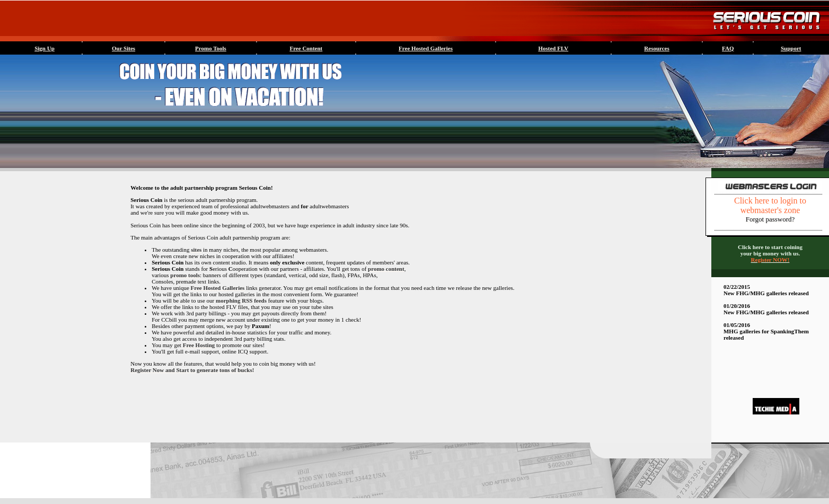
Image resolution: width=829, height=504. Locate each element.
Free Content (306, 48)
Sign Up (45, 48)
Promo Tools (211, 48)
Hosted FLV (553, 48)
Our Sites (124, 48)
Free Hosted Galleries (426, 48)
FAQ (728, 48)
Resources (656, 48)
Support (791, 48)
